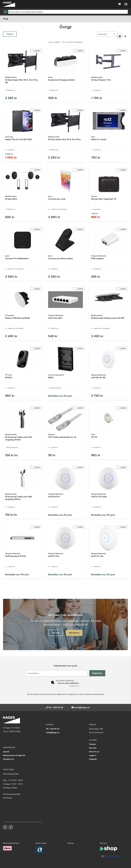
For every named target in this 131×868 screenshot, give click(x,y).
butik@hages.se (82, 707)
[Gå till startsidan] (9, 4)
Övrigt (6, 19)
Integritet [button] (93, 759)
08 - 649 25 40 (56, 707)
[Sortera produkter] (107, 34)
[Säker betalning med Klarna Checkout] (7, 848)
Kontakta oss (9, 759)
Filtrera (10, 34)
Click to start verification (68, 683)
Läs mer (56, 633)
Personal (93, 748)
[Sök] (65, 12)
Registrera (97, 673)
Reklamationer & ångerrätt (14, 755)
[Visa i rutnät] (120, 36)
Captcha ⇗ (75, 686)
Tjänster (92, 744)
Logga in (93, 755)
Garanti (6, 752)
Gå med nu (74, 633)
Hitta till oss (94, 752)
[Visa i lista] (125, 36)
